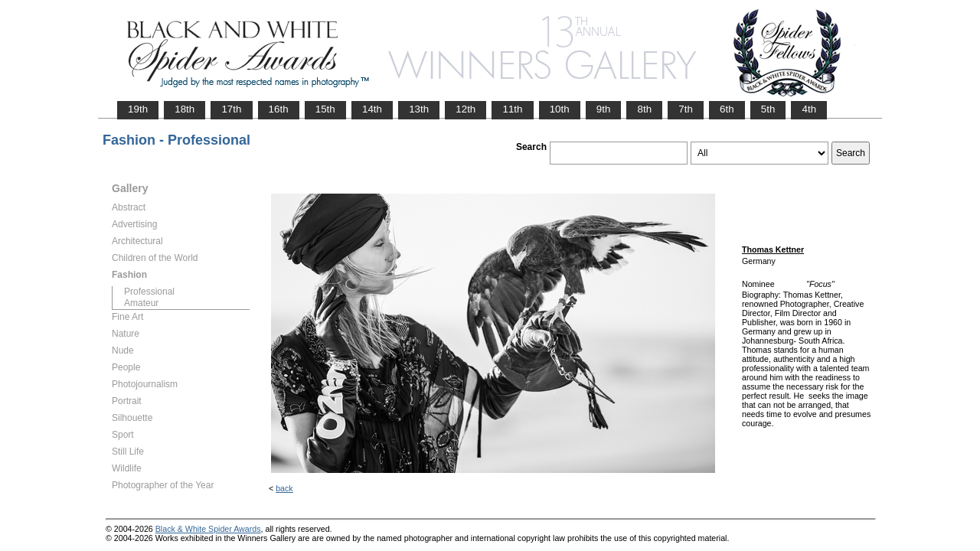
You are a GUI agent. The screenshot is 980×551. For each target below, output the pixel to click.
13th (419, 109)
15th (325, 109)
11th (512, 109)
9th (604, 109)
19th (138, 109)
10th (560, 109)
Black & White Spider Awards (208, 529)
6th (727, 109)
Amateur (141, 303)
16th (279, 109)
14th (372, 109)
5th (768, 109)
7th (686, 109)
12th (465, 109)
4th (809, 109)
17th (231, 109)
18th (185, 109)
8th (644, 109)
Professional (149, 292)
